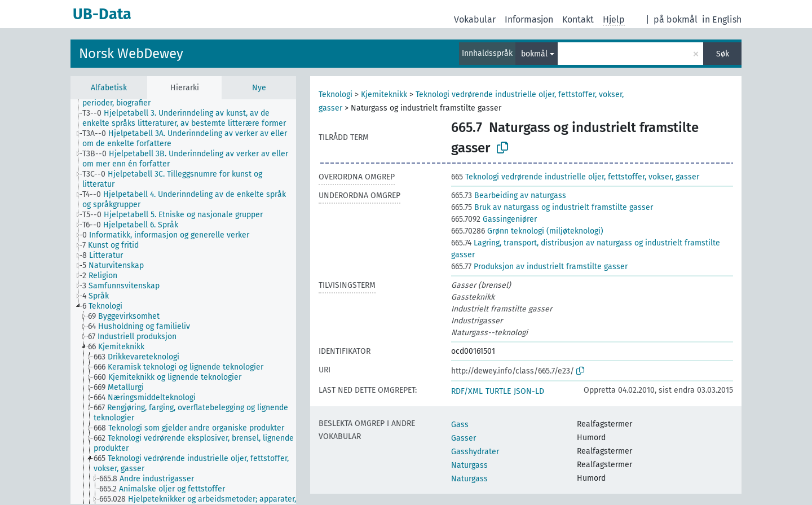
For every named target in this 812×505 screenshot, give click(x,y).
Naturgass (469, 465)
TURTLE (498, 391)
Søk (723, 54)
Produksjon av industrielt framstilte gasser (539, 267)
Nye (259, 88)
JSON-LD (529, 391)
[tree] (183, 302)
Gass (460, 425)
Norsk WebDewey (131, 54)
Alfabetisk (109, 88)
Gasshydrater (475, 452)
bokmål (534, 54)
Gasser (464, 438)
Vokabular (475, 19)
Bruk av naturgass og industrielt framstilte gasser (552, 207)
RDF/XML (467, 391)
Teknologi (336, 95)
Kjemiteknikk (384, 95)
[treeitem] (194, 118)
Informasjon (529, 19)
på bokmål (676, 19)
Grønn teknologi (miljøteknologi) (527, 231)
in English (722, 19)
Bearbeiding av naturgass (509, 196)
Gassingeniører (494, 219)
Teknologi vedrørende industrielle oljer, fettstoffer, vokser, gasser (575, 177)
